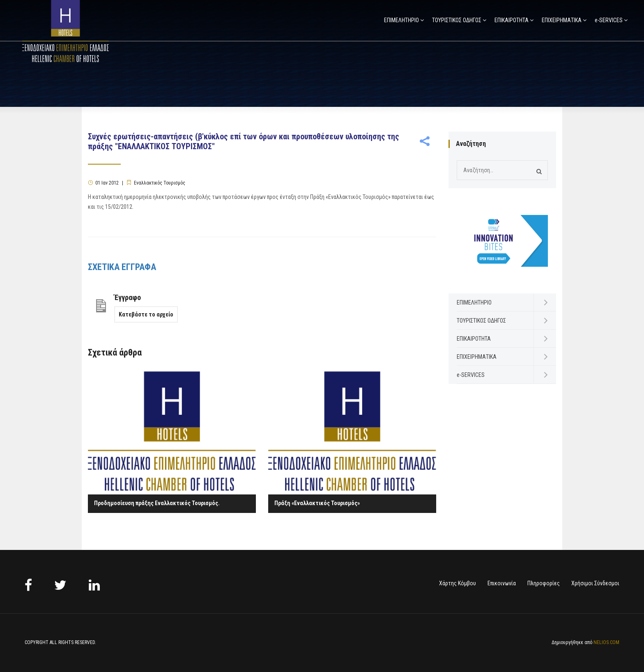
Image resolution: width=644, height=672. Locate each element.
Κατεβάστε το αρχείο (146, 314)
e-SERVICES (609, 20)
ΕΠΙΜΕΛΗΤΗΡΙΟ (401, 20)
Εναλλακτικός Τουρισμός (160, 183)
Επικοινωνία (502, 583)
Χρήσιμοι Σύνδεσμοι (595, 583)
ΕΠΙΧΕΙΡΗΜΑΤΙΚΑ (562, 20)
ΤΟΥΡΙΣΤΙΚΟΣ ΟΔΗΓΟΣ (457, 20)
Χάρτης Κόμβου (458, 583)
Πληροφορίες (544, 583)
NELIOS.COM (606, 642)
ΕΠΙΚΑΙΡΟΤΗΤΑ (512, 20)
